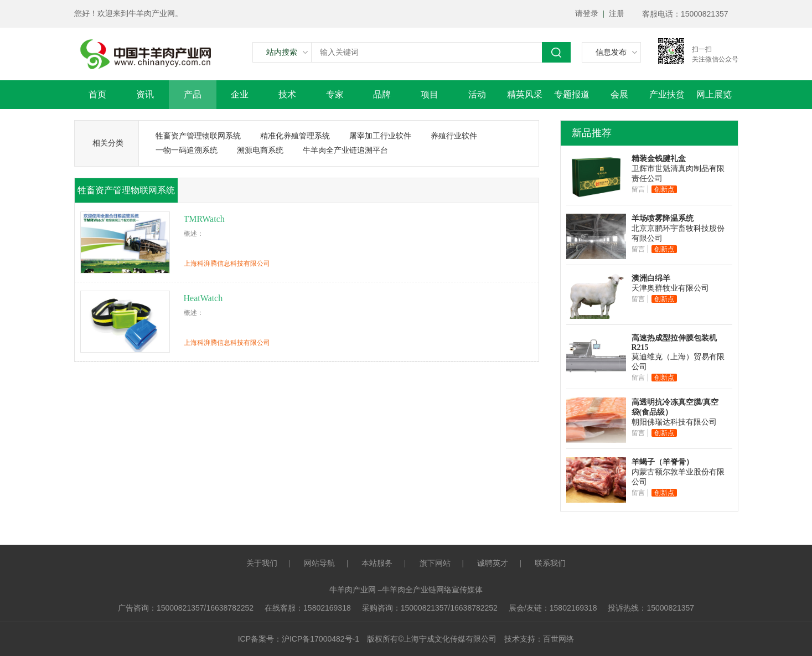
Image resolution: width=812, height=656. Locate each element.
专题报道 (572, 94)
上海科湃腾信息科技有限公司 (227, 264)
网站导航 (319, 563)
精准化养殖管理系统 (295, 136)
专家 (335, 94)
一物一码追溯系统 (187, 150)
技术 (287, 94)
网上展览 (714, 94)
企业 (240, 94)
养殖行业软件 (454, 136)
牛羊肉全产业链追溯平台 (345, 150)
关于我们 (262, 563)
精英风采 (525, 94)
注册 (617, 14)
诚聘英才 (493, 563)
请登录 (587, 14)
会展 (619, 94)
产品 (193, 94)
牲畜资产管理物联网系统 (198, 136)
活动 (477, 94)
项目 (430, 94)
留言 (638, 189)
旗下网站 (435, 563)
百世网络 (558, 639)
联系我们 (550, 563)
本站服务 (377, 563)
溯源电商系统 (260, 150)
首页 (97, 94)
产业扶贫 (667, 94)
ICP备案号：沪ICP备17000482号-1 (299, 639)
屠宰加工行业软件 (380, 136)
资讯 (145, 94)
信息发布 (611, 52)
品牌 (382, 94)
